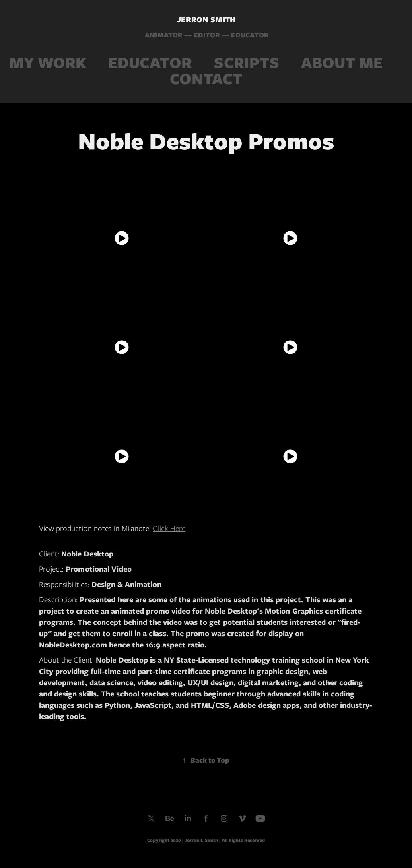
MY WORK (48, 63)
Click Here (169, 528)
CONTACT (206, 79)
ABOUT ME (342, 63)
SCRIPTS (247, 63)
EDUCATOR (150, 63)
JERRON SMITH (206, 20)
